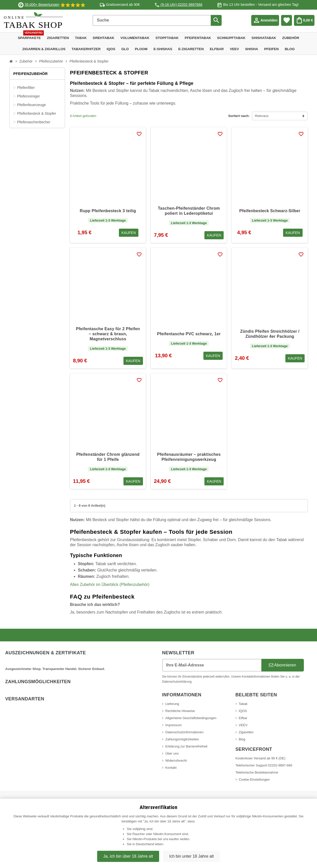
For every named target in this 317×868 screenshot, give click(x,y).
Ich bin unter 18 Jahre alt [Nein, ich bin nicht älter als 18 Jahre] (192, 856)
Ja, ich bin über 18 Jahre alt (128, 856)
